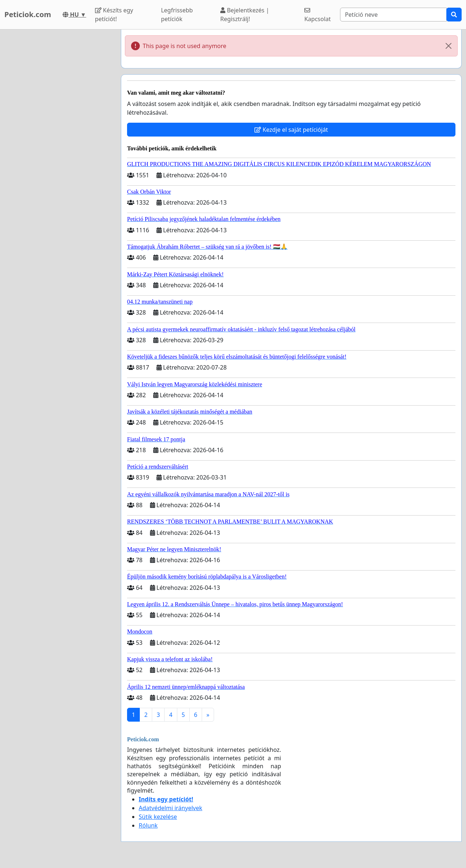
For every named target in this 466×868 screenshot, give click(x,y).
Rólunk (148, 825)
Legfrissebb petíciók (177, 15)
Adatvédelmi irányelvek (171, 808)
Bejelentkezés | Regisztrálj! (245, 15)
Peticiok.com (28, 14)
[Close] (449, 46)
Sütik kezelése (158, 817)
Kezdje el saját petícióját (291, 130)
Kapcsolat (318, 15)
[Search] (393, 15)
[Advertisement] (58, 139)
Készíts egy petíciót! (114, 15)
